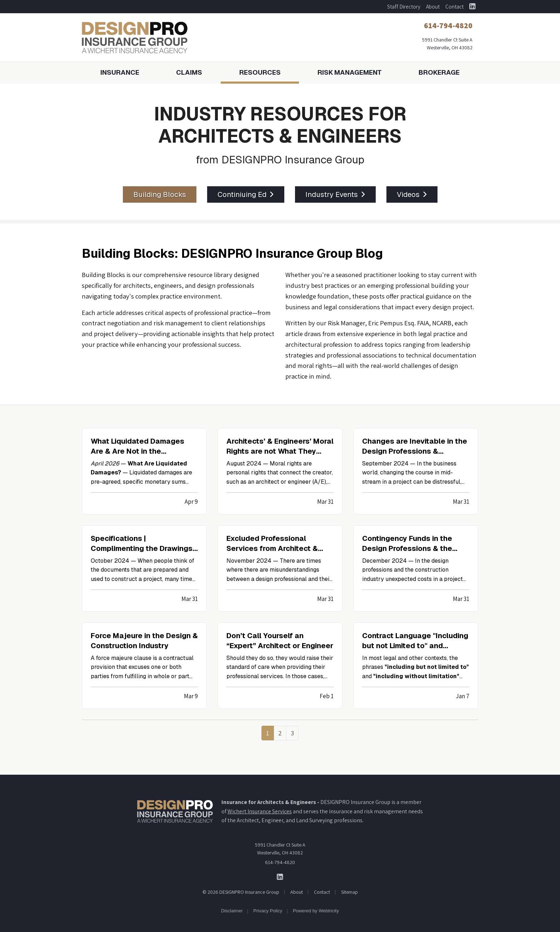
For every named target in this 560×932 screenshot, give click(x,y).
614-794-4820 (280, 862)
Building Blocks (160, 194)
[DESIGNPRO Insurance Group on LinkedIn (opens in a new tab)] (472, 7)
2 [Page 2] (280, 733)
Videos (412, 194)
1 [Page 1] (268, 733)
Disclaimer (232, 911)
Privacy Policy (268, 911)
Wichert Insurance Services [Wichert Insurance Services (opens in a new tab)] (260, 811)
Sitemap (349, 892)
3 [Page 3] (292, 733)
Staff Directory (404, 7)
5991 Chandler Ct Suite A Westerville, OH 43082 (280, 849)
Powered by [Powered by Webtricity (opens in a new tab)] (316, 911)
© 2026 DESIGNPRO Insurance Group (241, 892)
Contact (454, 7)
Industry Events (335, 194)
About (433, 7)
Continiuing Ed (246, 194)
